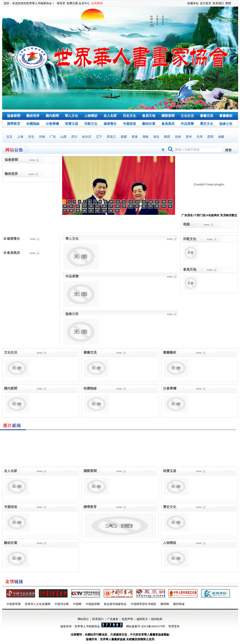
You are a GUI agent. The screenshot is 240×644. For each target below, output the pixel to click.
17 (157, 202)
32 (144, 206)
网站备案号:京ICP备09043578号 (146, 626)
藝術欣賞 (149, 124)
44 (111, 211)
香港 (135, 137)
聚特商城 (179, 604)
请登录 (61, 3)
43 (104, 211)
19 (170, 202)
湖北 (156, 137)
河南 (42, 137)
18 (164, 202)
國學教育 (14, 124)
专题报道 (129, 124)
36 (170, 206)
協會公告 (226, 124)
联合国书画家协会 (115, 604)
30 (131, 206)
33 (150, 206)
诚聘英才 (142, 619)
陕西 (167, 137)
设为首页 (206, 3)
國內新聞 (52, 116)
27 (111, 206)
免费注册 (72, 3)
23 (84, 206)
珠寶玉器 (72, 124)
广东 (53, 137)
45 (117, 211)
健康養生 (110, 124)
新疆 (124, 137)
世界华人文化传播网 (38, 604)
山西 (64, 137)
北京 (9, 137)
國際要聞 (168, 116)
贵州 (189, 137)
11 (118, 202)
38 (71, 211)
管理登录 (174, 626)
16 (151, 202)
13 (131, 202)
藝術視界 (33, 116)
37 (65, 211)
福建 (221, 137)
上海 (20, 137)
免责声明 (127, 619)
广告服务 (113, 619)
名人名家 (110, 116)
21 (71, 206)
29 (124, 206)
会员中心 (84, 3)
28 (117, 206)
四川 (74, 137)
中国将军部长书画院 (144, 604)
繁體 (228, 3)
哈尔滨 (87, 137)
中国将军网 (14, 604)
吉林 (178, 137)
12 (124, 202)
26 (104, 206)
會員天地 (149, 116)
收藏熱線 (33, 124)
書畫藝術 (226, 116)
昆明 (210, 137)
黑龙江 (111, 137)
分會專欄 (52, 124)
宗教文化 (91, 124)
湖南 (145, 137)
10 (111, 202)
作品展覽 (187, 124)
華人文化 (72, 116)
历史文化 (129, 116)
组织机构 (157, 619)
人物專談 (91, 116)
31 (137, 206)
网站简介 (83, 619)
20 (65, 206)
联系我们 (218, 3)
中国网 (77, 604)
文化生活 (187, 116)
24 (91, 206)
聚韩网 (165, 604)
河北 (31, 137)
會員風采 (168, 124)
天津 (200, 137)
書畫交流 (207, 116)
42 (98, 211)
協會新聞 (14, 116)
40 (84, 211)
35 (164, 206)
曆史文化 (207, 124)
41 (91, 211)
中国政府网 (93, 604)
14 (137, 202)
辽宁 (99, 137)
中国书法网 (62, 604)
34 (157, 206)
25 (98, 206)
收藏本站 (193, 3)
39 (78, 211)
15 (144, 202)
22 (78, 206)
